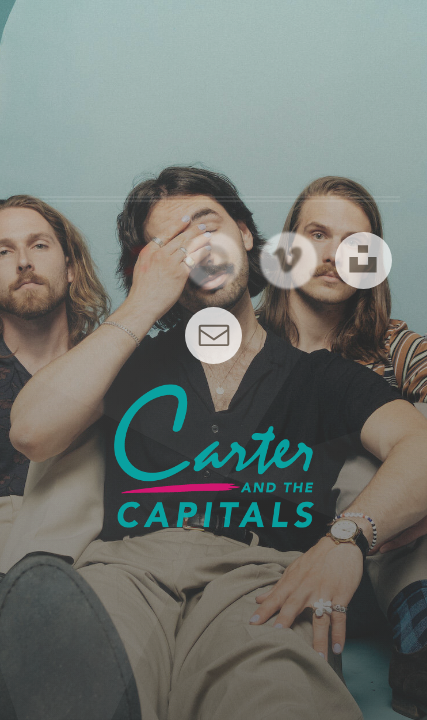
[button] (138, 260)
